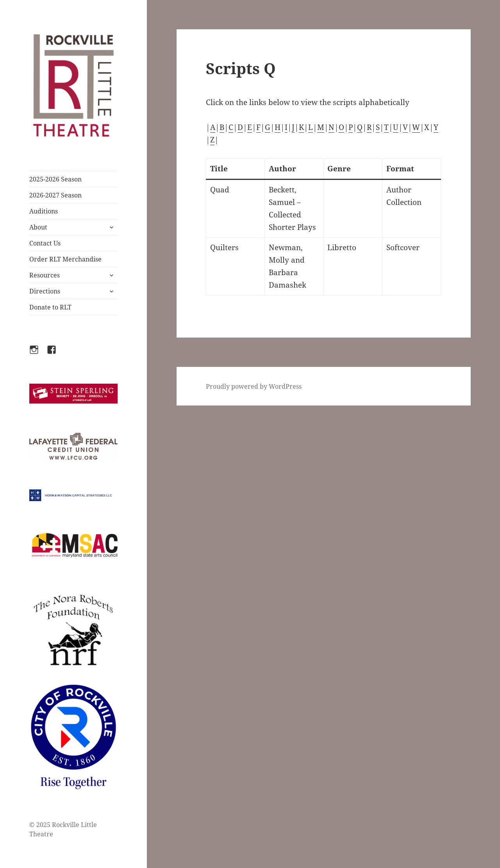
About (38, 227)
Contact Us (45, 243)
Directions (45, 291)
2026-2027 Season (55, 195)
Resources (45, 275)
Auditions (44, 211)
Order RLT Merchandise (65, 259)
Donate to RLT (50, 307)
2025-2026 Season (55, 179)
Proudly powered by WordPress (254, 386)
